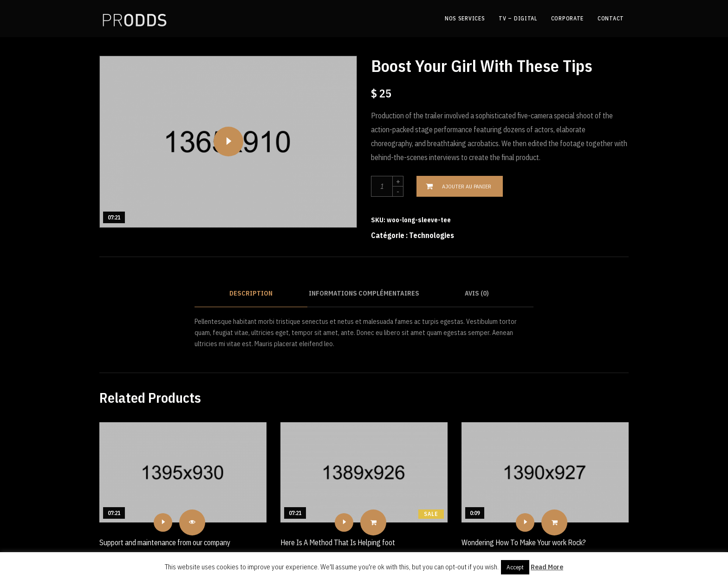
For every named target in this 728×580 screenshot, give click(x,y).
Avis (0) (477, 293)
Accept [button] (515, 567)
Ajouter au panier (467, 186)
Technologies (432, 235)
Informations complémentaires (364, 293)
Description (251, 293)
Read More (547, 567)
